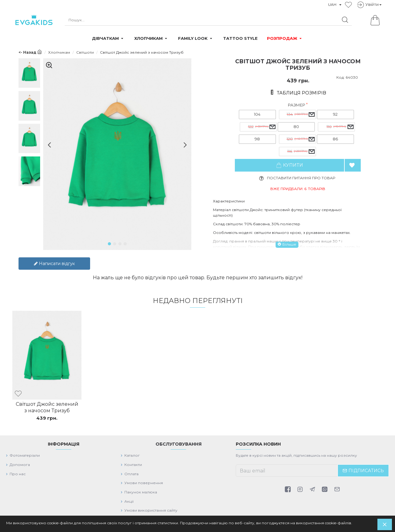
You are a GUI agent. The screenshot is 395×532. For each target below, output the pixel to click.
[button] (47, 145)
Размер (297, 105)
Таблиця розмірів (301, 93)
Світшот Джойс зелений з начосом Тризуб (47, 404)
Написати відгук (54, 260)
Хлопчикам (59, 52)
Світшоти (85, 52)
